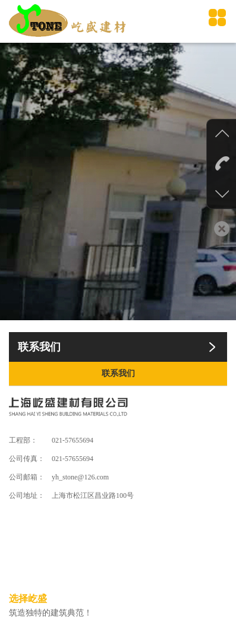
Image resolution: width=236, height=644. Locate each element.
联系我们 (118, 373)
